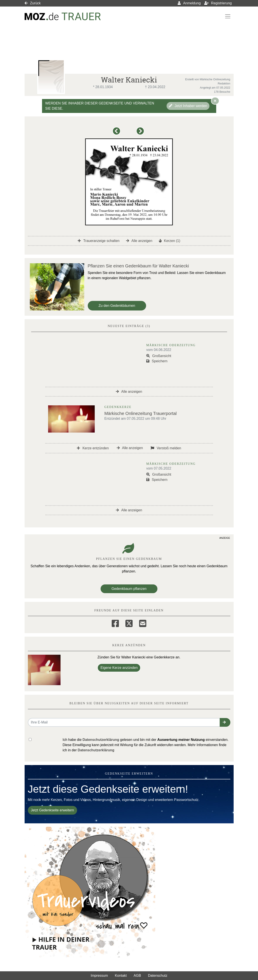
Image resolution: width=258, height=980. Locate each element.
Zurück (33, 3)
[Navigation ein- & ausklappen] (228, 16)
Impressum (99, 976)
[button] (117, 133)
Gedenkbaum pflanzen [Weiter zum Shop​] (129, 589)
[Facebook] (115, 623)
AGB (137, 976)
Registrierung (218, 3)
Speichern (157, 361)
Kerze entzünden (93, 448)
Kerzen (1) (170, 241)
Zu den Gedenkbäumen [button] (117, 306)
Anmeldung (189, 3)
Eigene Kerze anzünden (119, 668)
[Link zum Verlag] (63, 16)
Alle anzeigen (139, 241)
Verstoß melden (166, 448)
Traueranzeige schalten (99, 241)
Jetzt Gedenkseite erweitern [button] (52, 810)
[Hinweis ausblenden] (215, 101)
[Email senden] (124, 722)
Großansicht (159, 356)
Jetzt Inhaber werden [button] (188, 106)
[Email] (143, 623)
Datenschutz (158, 976)
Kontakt (121, 976)
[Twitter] (129, 623)
